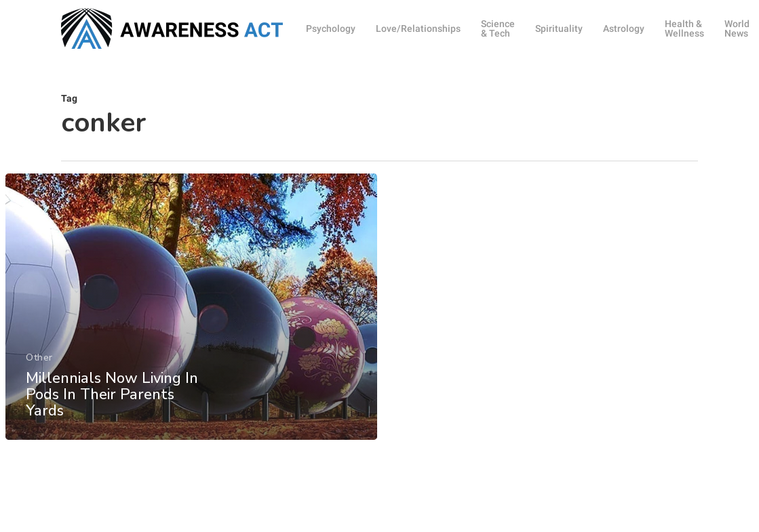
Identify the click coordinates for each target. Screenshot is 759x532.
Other (39, 364)
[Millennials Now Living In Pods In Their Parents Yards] (191, 313)
